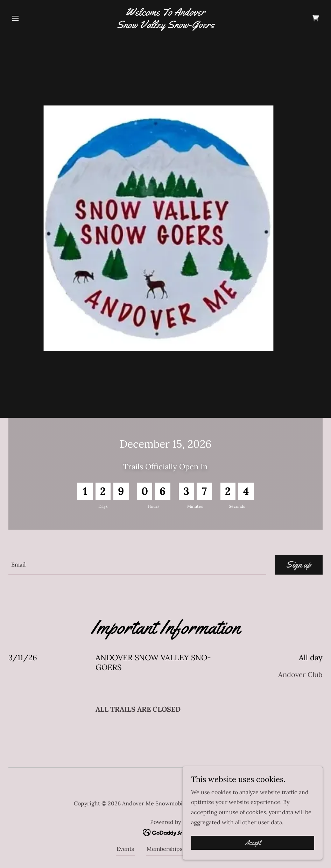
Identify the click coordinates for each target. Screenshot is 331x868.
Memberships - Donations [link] (181, 849)
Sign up (299, 565)
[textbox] (137, 565)
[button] (32, 18)
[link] (166, 26)
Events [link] (125, 849)
